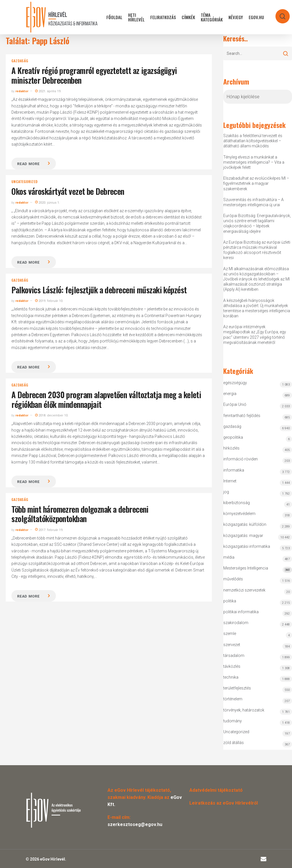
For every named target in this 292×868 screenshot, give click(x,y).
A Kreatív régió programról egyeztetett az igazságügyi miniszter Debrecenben (94, 75)
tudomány (233, 721)
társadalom (234, 655)
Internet (230, 481)
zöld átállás (234, 743)
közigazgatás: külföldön (245, 524)
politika (230, 601)
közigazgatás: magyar (243, 536)
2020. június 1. (47, 203)
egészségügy (235, 383)
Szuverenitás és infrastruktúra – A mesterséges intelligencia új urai (254, 202)
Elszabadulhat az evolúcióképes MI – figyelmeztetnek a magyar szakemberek (256, 183)
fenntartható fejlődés (242, 416)
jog (226, 492)
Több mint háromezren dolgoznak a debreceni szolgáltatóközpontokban (80, 514)
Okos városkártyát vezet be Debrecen (68, 191)
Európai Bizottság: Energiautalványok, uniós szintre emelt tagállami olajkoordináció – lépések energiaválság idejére (257, 223)
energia (230, 394)
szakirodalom (236, 623)
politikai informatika (241, 612)
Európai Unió (235, 404)
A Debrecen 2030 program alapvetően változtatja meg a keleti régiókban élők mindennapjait (106, 399)
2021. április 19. (48, 91)
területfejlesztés (237, 688)
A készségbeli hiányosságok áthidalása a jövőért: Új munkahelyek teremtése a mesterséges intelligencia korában (257, 308)
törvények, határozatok (244, 710)
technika (231, 677)
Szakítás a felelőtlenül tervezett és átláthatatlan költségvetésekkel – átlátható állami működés (253, 141)
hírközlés (231, 448)
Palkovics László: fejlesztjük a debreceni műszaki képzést (99, 290)
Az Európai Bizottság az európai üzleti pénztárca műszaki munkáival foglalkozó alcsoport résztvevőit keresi (257, 250)
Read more (28, 164)
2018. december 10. (52, 415)
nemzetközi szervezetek (244, 590)
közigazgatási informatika (247, 546)
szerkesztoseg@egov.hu (135, 824)
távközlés (232, 666)
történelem (233, 699)
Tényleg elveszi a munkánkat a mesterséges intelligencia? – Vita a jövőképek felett (254, 162)
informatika (234, 470)
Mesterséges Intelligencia (257, 569)
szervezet (232, 645)
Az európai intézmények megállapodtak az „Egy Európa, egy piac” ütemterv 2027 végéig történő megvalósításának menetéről (255, 335)
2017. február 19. (49, 530)
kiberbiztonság (237, 503)
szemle (230, 634)
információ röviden (241, 459)
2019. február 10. (49, 301)
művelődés (233, 579)
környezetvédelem (239, 514)
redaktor (22, 91)
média (229, 557)
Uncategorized (24, 182)
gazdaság (20, 61)
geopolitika (233, 437)
